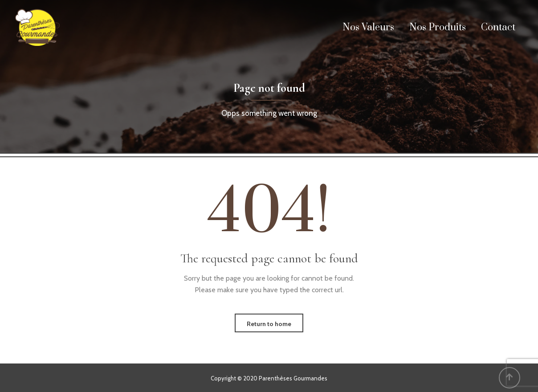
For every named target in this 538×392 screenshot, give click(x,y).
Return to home (269, 324)
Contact (498, 27)
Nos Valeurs (368, 27)
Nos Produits (438, 27)
